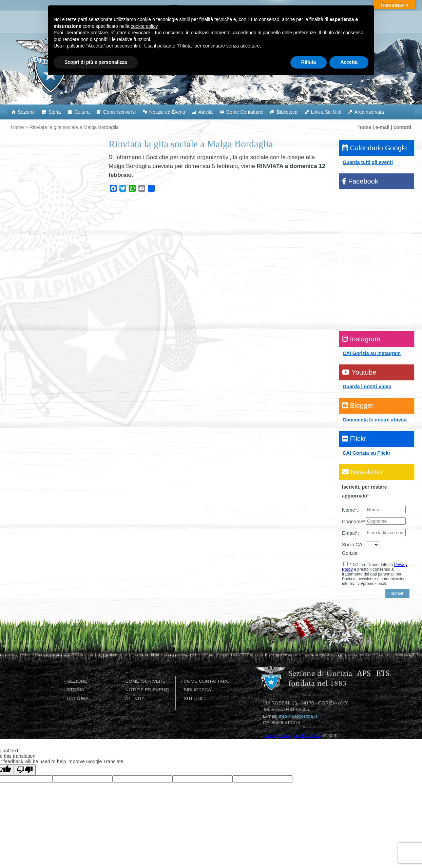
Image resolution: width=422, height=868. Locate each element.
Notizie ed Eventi (167, 112)
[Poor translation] (25, 770)
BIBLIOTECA (197, 690)
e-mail (382, 127)
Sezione (26, 112)
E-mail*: (350, 533)
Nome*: (350, 510)
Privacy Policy (277, 735)
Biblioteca (287, 112)
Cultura (82, 112)
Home (17, 127)
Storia (55, 112)
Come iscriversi (119, 112)
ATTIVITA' (136, 699)
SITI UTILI (194, 699)
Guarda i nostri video (367, 386)
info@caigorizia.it (298, 716)
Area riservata (369, 112)
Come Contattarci (245, 112)
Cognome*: (354, 522)
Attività (206, 112)
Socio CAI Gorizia (353, 549)
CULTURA (78, 699)
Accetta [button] (349, 849)
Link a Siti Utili (326, 112)
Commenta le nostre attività (375, 420)
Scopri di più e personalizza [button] (96, 849)
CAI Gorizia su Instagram (372, 353)
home (365, 127)
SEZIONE (77, 681)
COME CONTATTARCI (207, 681)
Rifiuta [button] (309, 849)
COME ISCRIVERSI (146, 681)
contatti (402, 127)
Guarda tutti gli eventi (368, 162)
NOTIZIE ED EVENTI (147, 690)
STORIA (75, 690)
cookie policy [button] (144, 813)
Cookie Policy (307, 735)
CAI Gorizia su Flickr (367, 453)
